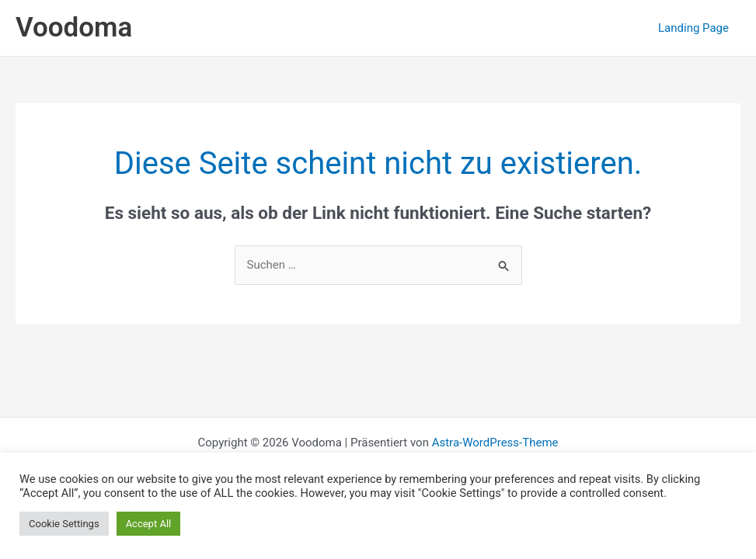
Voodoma (74, 28)
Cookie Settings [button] (64, 524)
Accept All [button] (149, 524)
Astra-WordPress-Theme (495, 443)
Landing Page (693, 28)
